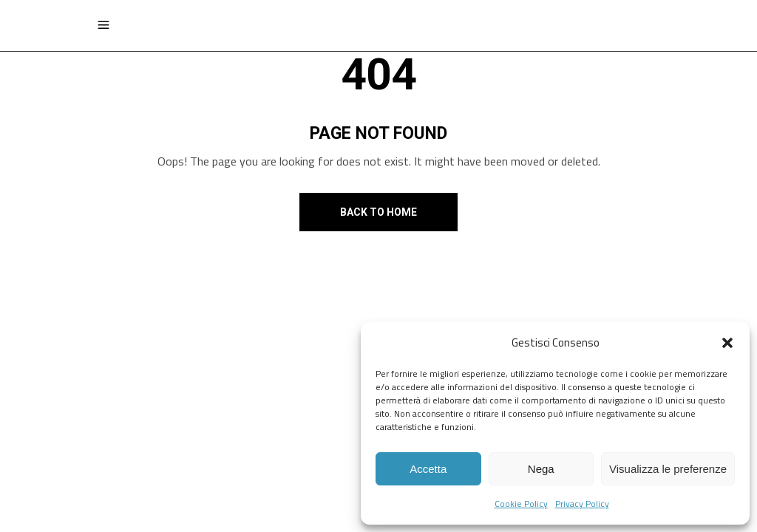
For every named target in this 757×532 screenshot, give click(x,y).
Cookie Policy (521, 504)
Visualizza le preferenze (668, 469)
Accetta (428, 469)
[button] (727, 343)
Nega (541, 469)
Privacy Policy (582, 504)
